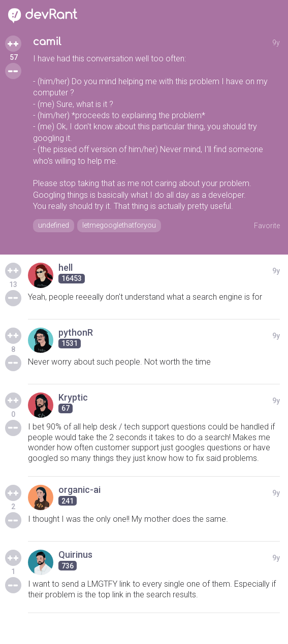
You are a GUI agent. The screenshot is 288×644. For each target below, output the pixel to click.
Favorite (267, 226)
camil (47, 42)
